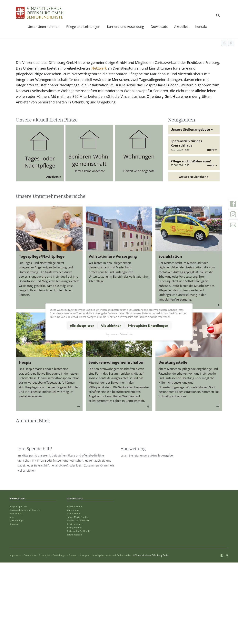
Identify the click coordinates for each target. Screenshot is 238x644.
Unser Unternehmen (44, 27)
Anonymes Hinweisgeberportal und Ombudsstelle (105, 637)
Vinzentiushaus (74, 588)
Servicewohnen (74, 606)
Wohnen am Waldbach (78, 602)
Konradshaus (73, 595)
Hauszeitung (16, 595)
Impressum (15, 637)
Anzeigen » (54, 255)
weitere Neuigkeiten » (194, 255)
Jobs (12, 599)
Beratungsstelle (74, 616)
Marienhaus (73, 592)
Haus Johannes (74, 609)
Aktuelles (181, 27)
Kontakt (201, 27)
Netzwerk (99, 147)
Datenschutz (30, 637)
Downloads (159, 27)
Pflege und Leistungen (83, 27)
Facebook (233, 204)
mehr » (212, 228)
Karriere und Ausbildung (125, 27)
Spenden (14, 606)
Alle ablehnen (111, 325)
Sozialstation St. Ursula (78, 613)
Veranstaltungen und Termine (25, 592)
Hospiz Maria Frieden (78, 599)
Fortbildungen (17, 602)
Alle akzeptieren (82, 325)
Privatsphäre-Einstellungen (52, 637)
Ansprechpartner (18, 588)
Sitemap (73, 637)
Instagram (233, 214)
